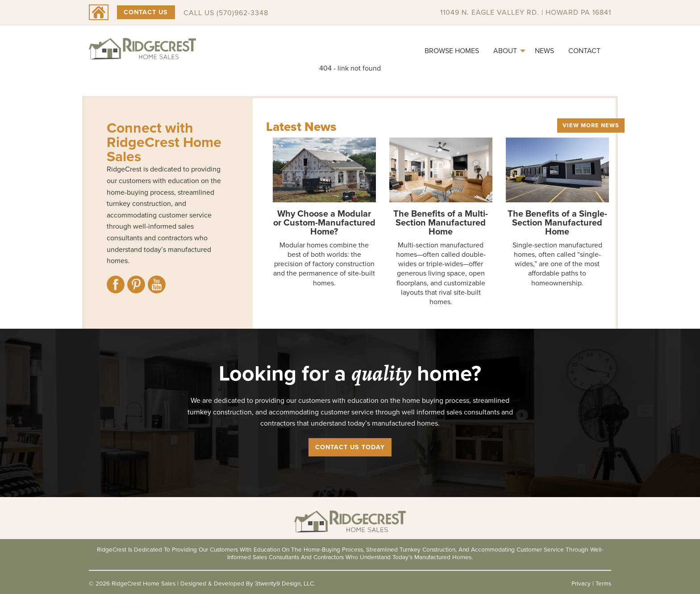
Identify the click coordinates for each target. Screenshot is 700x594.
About (505, 51)
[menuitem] (452, 51)
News (544, 51)
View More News (591, 125)
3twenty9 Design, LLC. (285, 583)
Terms (603, 583)
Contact (584, 51)
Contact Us (146, 12)
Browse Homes (452, 51)
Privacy (581, 583)
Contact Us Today (350, 447)
